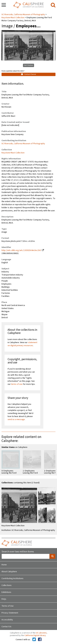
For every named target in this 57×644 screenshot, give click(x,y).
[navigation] (4, 5)
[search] (53, 5)
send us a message (16, 419)
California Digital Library (35, 635)
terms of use (17, 384)
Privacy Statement (10, 613)
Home (4, 565)
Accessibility (7, 620)
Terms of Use (8, 606)
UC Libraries (41, 633)
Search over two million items (18, 552)
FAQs (4, 599)
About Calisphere (9, 572)
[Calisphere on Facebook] (40, 640)
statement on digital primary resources (22, 344)
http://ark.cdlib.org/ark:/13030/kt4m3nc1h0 (21, 250)
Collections (7, 585)
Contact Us (6, 627)
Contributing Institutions (12, 578)
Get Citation (28, 65)
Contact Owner (29, 74)
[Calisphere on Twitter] (34, 640)
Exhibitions (6, 592)
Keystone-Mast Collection (13, 18)
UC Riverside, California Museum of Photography (23, 15)
